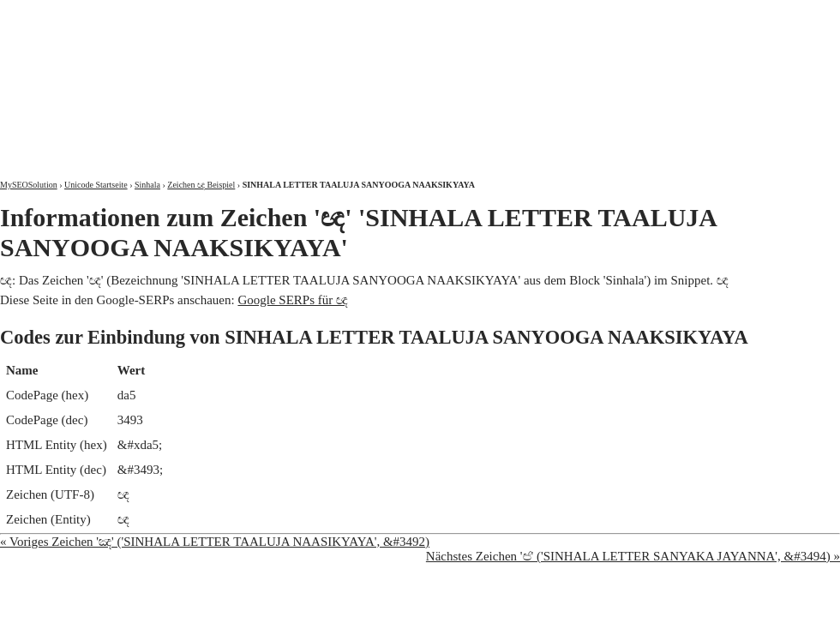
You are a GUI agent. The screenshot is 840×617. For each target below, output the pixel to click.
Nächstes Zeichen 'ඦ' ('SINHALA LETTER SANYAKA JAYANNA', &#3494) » (633, 556)
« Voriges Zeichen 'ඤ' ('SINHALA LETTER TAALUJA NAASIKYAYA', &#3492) (215, 542)
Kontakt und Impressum (752, 15)
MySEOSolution (29, 185)
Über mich (621, 15)
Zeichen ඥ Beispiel (201, 185)
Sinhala (147, 185)
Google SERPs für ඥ (293, 300)
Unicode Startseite (96, 185)
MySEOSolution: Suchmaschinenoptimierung (201, 77)
